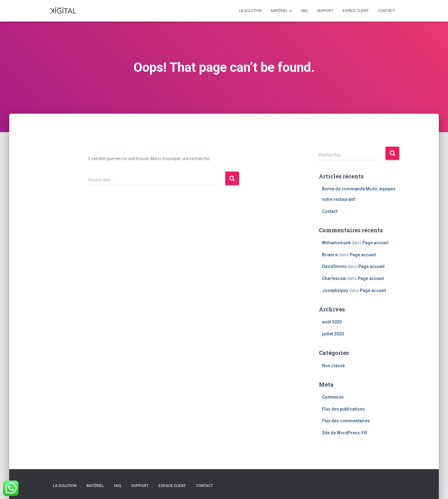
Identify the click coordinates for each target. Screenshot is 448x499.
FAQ (304, 11)
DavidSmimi (334, 266)
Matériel (281, 11)
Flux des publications (343, 409)
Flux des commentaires (346, 421)
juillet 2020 (333, 334)
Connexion (333, 397)
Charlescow (334, 278)
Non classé (333, 366)
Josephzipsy (335, 290)
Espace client (356, 11)
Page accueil (375, 243)
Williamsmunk (336, 243)
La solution (250, 11)
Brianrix (330, 255)
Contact (387, 11)
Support (325, 11)
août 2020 (332, 322)
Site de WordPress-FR (344, 433)
